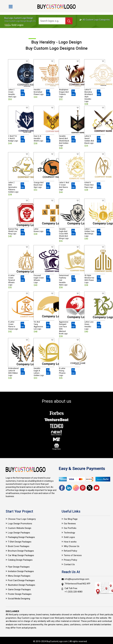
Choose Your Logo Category (22, 519)
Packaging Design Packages (21, 537)
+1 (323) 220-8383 (73, 592)
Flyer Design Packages (19, 567)
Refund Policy (70, 551)
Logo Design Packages (19, 533)
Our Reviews (70, 524)
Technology (69, 533)
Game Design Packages (19, 589)
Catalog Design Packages (20, 560)
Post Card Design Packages (21, 580)
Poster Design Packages (20, 594)
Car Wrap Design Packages (21, 555)
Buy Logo (22, 93)
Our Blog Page (71, 519)
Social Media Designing (19, 599)
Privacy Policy (70, 560)
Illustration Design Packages (22, 585)
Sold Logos (69, 537)
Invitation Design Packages (21, 571)
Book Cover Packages (19, 546)
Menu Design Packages (19, 576)
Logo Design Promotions (20, 524)
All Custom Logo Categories (95, 20)
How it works (70, 542)
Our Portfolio (70, 528)
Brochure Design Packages (21, 551)
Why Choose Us (72, 546)
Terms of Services (73, 555)
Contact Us (69, 564)
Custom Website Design (20, 528)
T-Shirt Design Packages (20, 542)
